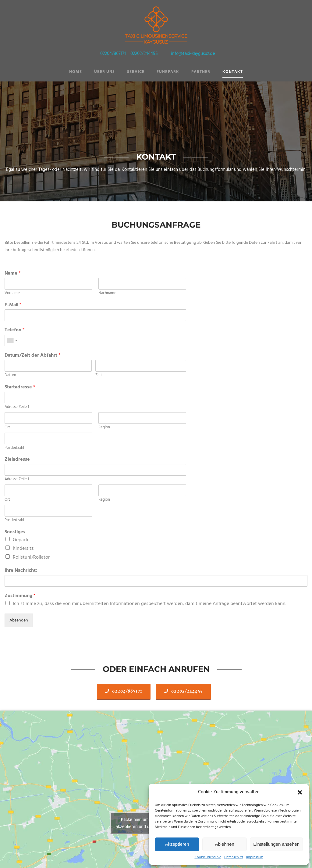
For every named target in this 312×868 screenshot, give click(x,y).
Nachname (107, 293)
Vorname (12, 293)
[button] (300, 792)
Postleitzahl (14, 448)
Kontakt (233, 72)
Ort (7, 428)
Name (13, 274)
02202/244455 (144, 54)
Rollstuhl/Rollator (31, 557)
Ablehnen (224, 844)
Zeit (99, 375)
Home (76, 72)
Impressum (255, 857)
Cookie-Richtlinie (208, 857)
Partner (201, 72)
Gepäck (21, 540)
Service (136, 72)
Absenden (19, 620)
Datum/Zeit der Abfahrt (33, 356)
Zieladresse (17, 460)
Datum (10, 375)
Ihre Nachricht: (21, 571)
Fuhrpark (168, 72)
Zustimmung (20, 596)
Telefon (15, 330)
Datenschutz (234, 857)
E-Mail (13, 305)
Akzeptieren (177, 844)
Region (104, 428)
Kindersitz (23, 549)
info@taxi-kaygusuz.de (193, 54)
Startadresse (20, 387)
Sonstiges (15, 532)
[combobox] (12, 340)
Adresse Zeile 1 (17, 407)
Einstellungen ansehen (276, 844)
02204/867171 (113, 54)
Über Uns (105, 72)
